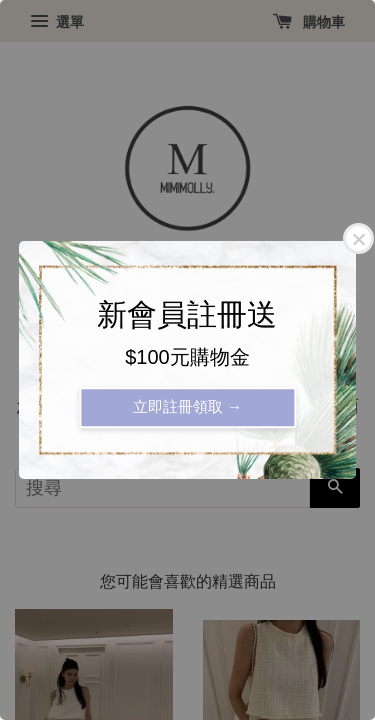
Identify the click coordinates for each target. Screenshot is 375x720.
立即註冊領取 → (187, 406)
